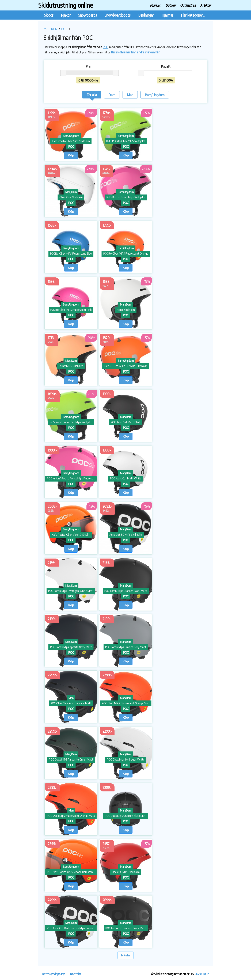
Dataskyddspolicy (53, 974)
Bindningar (146, 15)
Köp (71, 155)
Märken (156, 5)
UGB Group (202, 974)
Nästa (125, 955)
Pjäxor (66, 15)
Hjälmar (167, 15)
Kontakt (76, 974)
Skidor (49, 15)
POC (64, 29)
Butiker (171, 5)
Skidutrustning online (66, 5)
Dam (112, 95)
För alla (92, 96)
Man (130, 95)
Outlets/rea (188, 5)
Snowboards (88, 15)
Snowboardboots (118, 15)
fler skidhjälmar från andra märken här (135, 52)
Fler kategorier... (193, 15)
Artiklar (206, 5)
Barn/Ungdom (155, 95)
